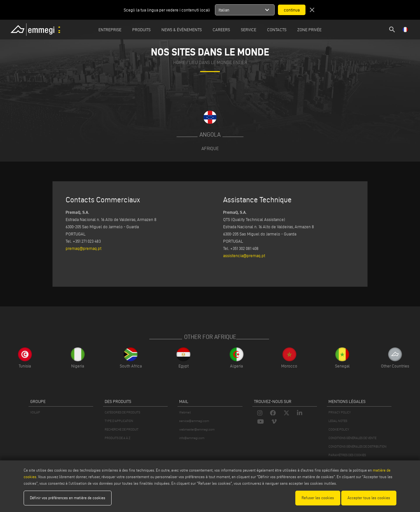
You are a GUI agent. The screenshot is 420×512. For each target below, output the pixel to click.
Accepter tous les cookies (369, 498)
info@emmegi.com (192, 438)
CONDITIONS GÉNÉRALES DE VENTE (352, 438)
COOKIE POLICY (339, 429)
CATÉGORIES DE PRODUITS (122, 412)
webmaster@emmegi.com (197, 429)
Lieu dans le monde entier (218, 63)
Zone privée (309, 30)
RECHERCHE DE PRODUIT (122, 429)
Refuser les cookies (318, 498)
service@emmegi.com (194, 421)
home (179, 63)
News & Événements (182, 30)
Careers (221, 30)
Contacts (277, 30)
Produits (141, 30)
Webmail (185, 412)
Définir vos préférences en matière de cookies (68, 498)
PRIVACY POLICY (340, 412)
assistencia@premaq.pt (244, 256)
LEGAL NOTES (338, 421)
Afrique (210, 148)
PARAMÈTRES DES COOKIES (347, 455)
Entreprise (110, 30)
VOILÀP (35, 412)
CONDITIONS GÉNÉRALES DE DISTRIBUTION (357, 446)
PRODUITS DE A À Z (117, 438)
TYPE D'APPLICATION (119, 421)
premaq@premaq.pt (84, 248)
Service (249, 30)
